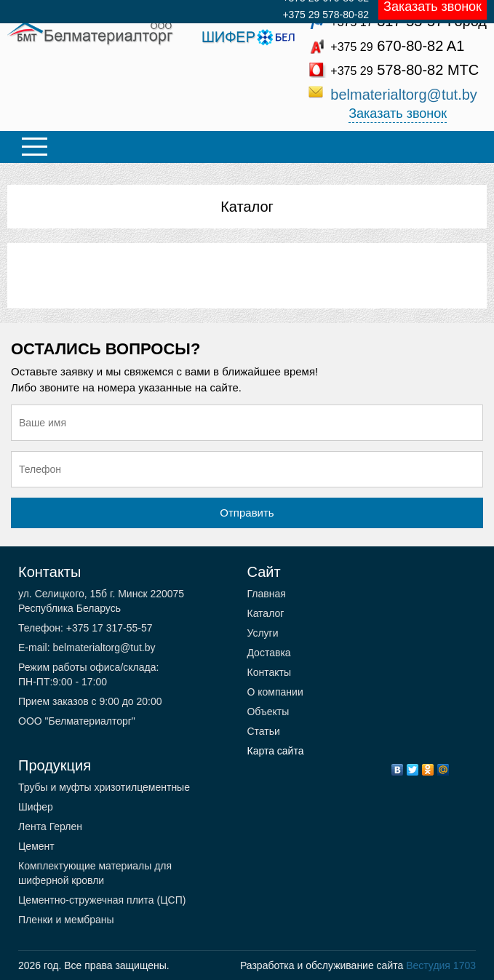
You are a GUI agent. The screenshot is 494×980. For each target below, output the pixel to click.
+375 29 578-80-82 (326, 15)
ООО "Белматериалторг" (77, 721)
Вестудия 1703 (441, 965)
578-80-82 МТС (405, 70)
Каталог (247, 207)
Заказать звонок (398, 113)
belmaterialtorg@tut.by (404, 95)
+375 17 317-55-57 (108, 628)
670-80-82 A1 (397, 46)
